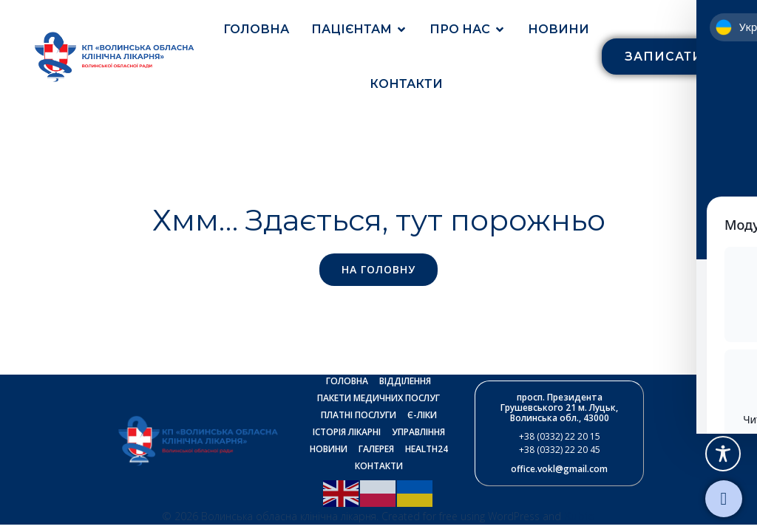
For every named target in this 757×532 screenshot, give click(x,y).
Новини (559, 29)
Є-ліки (422, 416)
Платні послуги (359, 416)
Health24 (427, 450)
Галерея (376, 450)
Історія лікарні (347, 433)
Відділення (405, 382)
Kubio (580, 516)
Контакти (406, 84)
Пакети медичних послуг (378, 399)
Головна (256, 29)
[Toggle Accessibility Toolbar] (723, 454)
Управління (418, 433)
